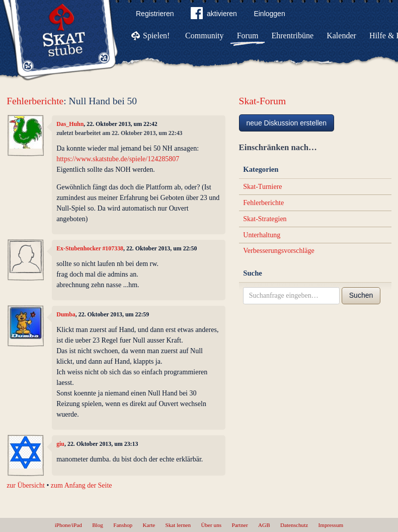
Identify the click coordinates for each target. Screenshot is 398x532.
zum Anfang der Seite (82, 485)
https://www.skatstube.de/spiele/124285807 (118, 159)
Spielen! (156, 36)
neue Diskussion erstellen (287, 123)
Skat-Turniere (262, 187)
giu (60, 444)
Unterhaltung (262, 235)
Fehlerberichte (35, 101)
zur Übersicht (26, 485)
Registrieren (155, 14)
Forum (248, 36)
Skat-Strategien (265, 219)
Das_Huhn (70, 124)
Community (204, 36)
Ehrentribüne (293, 36)
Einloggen (269, 14)
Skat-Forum (263, 101)
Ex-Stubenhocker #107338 (90, 248)
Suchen (361, 295)
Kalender (341, 36)
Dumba (66, 314)
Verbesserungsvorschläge (279, 251)
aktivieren (214, 15)
